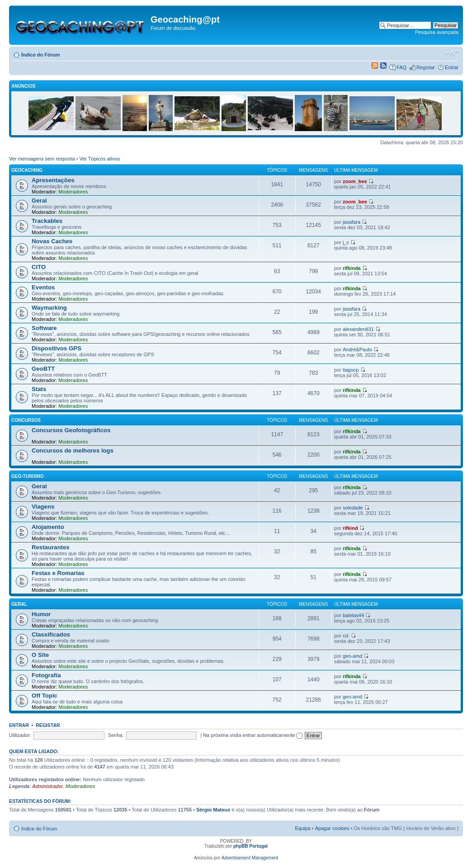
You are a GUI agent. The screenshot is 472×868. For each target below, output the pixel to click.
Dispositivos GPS (57, 348)
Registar (426, 67)
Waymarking (49, 308)
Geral (39, 200)
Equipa (302, 828)
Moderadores (73, 192)
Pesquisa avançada (437, 32)
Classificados (51, 634)
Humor (41, 614)
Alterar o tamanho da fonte (452, 53)
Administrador (47, 786)
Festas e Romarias (58, 573)
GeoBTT (43, 369)
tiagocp (351, 370)
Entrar (452, 67)
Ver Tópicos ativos (100, 159)
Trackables (47, 221)
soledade (353, 508)
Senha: (116, 735)
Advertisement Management (250, 858)
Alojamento (48, 527)
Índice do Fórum (41, 55)
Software (44, 328)
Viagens (43, 507)
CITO (39, 267)
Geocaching (27, 170)
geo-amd (352, 656)
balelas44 (353, 615)
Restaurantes (51, 547)
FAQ (401, 67)
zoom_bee (355, 181)
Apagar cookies (332, 828)
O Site (40, 655)
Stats (39, 389)
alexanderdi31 (358, 329)
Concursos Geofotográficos (71, 430)
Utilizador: (20, 735)
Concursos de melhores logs (73, 451)
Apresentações (53, 180)
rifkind (350, 528)
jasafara (352, 222)
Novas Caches (52, 241)
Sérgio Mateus (213, 810)
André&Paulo (357, 349)
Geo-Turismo (28, 476)
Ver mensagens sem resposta (42, 159)
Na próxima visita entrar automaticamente (253, 735)
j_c (346, 242)
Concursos (26, 420)
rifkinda (352, 268)
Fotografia (46, 675)
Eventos (43, 287)
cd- (346, 636)
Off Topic (45, 696)
